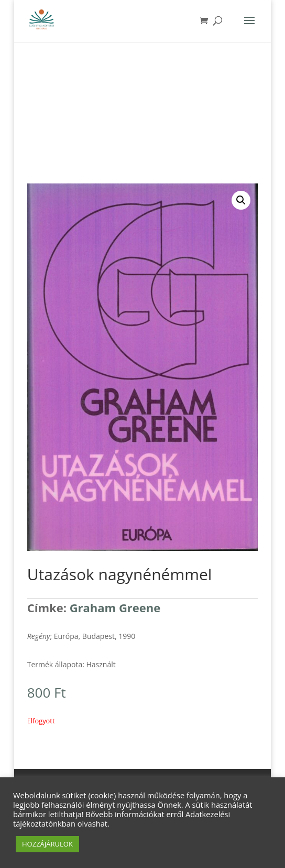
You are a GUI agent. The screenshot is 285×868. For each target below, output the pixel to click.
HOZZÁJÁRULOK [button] (47, 844)
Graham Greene (115, 607)
